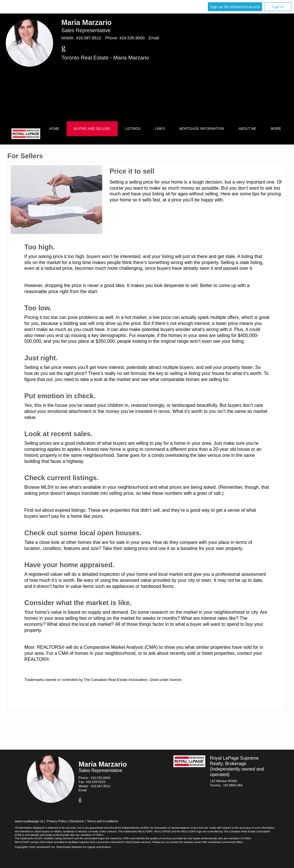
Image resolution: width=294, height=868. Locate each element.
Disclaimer (77, 821)
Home (54, 129)
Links (160, 129)
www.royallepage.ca (29, 821)
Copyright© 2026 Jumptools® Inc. (35, 847)
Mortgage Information (202, 129)
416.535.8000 (132, 38)
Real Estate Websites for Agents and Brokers (84, 847)
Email (154, 38)
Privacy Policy (57, 821)
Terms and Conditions (102, 821)
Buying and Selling (92, 129)
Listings (133, 129)
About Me (247, 129)
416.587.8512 (88, 38)
